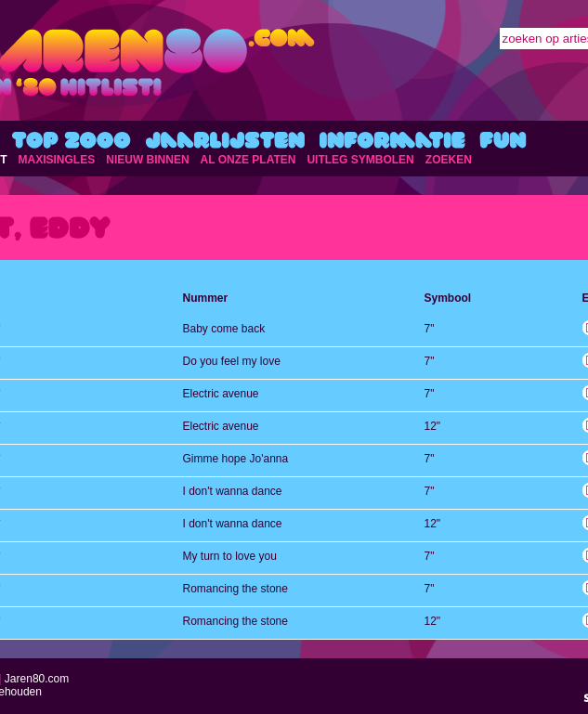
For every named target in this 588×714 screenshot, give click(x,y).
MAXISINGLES (57, 160)
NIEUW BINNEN (147, 160)
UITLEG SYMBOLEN (360, 160)
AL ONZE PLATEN (248, 160)
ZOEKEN (449, 160)
